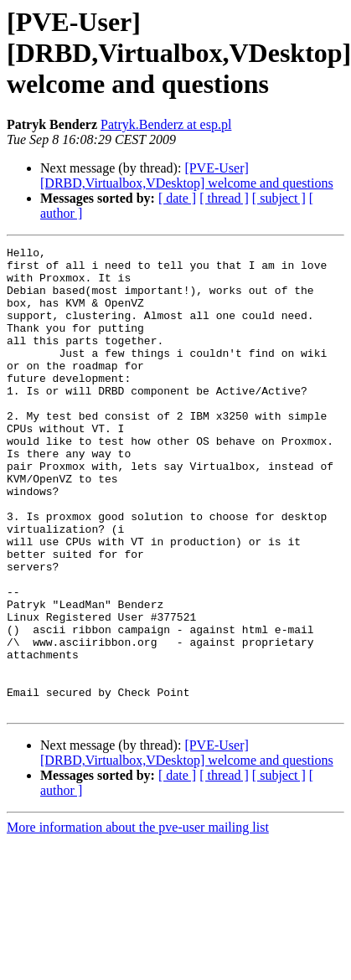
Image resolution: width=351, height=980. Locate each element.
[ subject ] (279, 198)
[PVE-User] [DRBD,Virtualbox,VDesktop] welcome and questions (187, 175)
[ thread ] (224, 198)
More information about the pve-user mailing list (138, 920)
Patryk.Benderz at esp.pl (166, 124)
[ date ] (177, 198)
